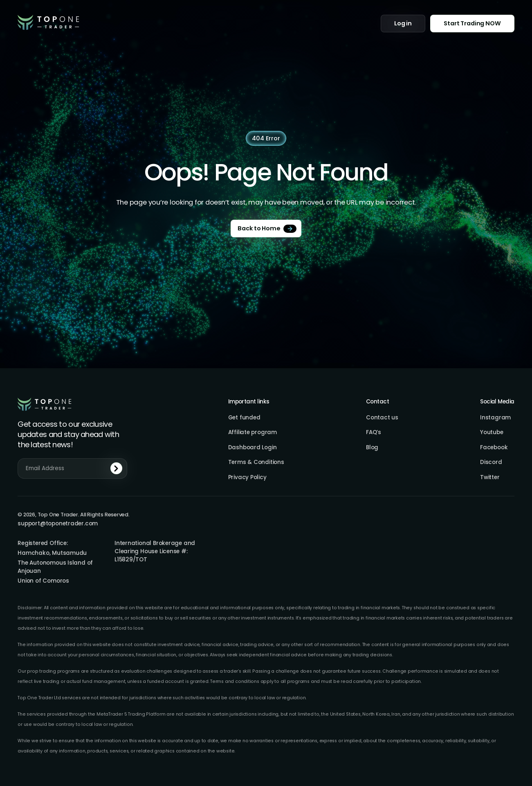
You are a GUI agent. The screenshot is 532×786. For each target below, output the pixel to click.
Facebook (494, 448)
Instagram (495, 418)
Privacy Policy (247, 477)
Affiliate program (253, 432)
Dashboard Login (253, 448)
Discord (491, 462)
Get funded (244, 418)
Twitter (490, 477)
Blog (372, 448)
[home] (48, 22)
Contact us (382, 418)
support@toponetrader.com (58, 524)
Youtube (492, 432)
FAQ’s (374, 432)
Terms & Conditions (256, 462)
